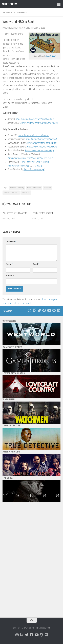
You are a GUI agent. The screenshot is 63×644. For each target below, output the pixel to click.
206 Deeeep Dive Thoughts (15, 213)
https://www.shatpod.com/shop (39, 150)
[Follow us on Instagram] (29, 310)
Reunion (48, 188)
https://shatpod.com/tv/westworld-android (35, 119)
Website (10, 276)
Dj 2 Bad (37, 166)
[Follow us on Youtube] (49, 310)
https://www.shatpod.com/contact (34, 135)
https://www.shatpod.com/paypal (41, 143)
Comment (11, 242)
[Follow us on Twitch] (34, 310)
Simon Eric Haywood (34, 169)
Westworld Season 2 (11, 192)
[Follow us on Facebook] (44, 310)
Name (9, 264)
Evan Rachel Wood (34, 188)
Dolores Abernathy (17, 188)
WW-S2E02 (26, 192)
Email (36, 264)
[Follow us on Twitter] (39, 310)
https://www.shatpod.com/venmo (42, 147)
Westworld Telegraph (15, 12)
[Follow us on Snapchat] (54, 310)
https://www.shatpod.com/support (41, 139)
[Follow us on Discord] (59, 310)
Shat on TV (9, 4)
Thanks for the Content (42, 213)
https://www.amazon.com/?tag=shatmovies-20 (30, 158)
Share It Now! (50, 56)
